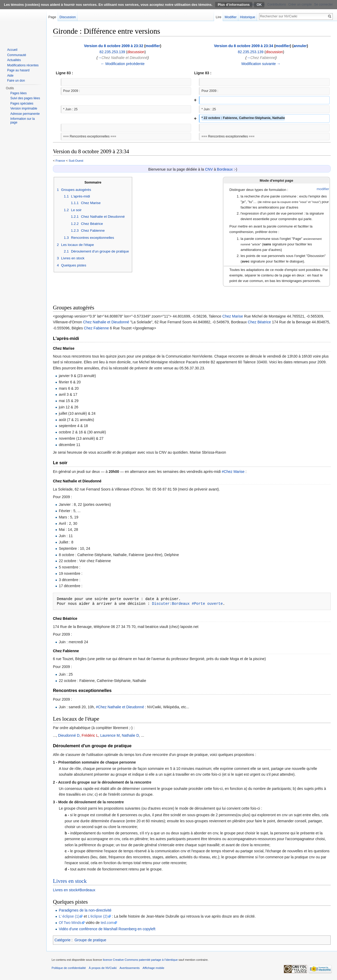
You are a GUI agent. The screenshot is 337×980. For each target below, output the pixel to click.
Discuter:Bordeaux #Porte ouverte (187, 604)
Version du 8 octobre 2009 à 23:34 (244, 46)
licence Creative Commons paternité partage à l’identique (140, 960)
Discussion (68, 17)
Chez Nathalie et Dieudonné (106, 322)
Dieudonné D (69, 735)
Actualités (14, 60)
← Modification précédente (123, 64)
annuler (300, 46)
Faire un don (16, 81)
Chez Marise (233, 316)
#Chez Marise (233, 472)
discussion (136, 52)
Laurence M (110, 735)
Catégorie (63, 940)
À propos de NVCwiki (103, 968)
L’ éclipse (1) (69, 916)
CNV (209, 169)
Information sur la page (23, 121)
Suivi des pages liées (25, 98)
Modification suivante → (261, 64)
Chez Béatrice (259, 322)
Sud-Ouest (76, 160)
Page (52, 17)
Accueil (12, 50)
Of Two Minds (70, 923)
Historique (248, 17)
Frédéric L (90, 735)
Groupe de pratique (90, 940)
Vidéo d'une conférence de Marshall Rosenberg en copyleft (107, 929)
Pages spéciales (22, 103)
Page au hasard (18, 70)
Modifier (231, 17)
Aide (10, 76)
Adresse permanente (25, 114)
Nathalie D (130, 735)
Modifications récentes (23, 65)
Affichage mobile (154, 968)
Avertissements (130, 968)
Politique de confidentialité (69, 968)
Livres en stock (70, 881)
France (60, 160)
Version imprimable (24, 108)
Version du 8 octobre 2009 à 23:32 (114, 46)
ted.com (107, 923)
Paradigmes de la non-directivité (85, 910)
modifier (153, 46)
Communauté (17, 55)
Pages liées (18, 93)
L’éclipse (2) (98, 916)
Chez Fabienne (96, 328)
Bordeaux (225, 169)
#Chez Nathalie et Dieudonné (120, 707)
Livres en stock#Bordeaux (74, 890)
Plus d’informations (234, 5)
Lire (218, 17)
